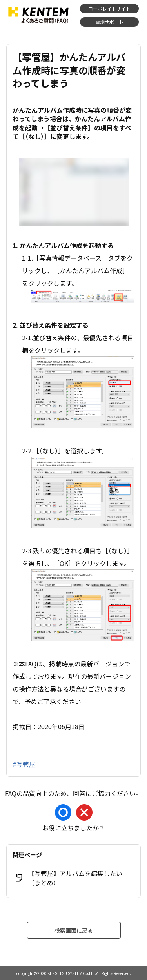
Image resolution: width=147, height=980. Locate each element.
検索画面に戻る (74, 930)
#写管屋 (24, 764)
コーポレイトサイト (109, 8)
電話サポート (109, 22)
